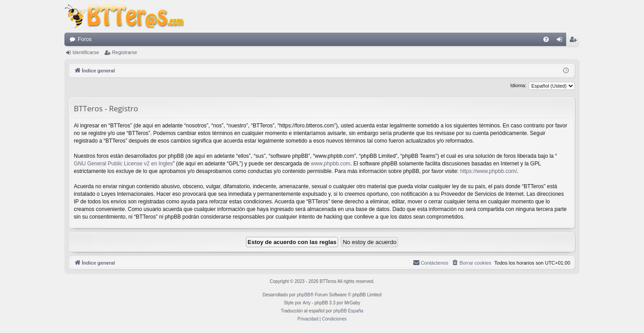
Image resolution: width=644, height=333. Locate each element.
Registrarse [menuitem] (575, 41)
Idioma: (518, 85)
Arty (307, 303)
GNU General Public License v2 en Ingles (123, 164)
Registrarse (124, 52)
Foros (85, 39)
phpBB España (348, 311)
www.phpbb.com (330, 164)
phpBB (304, 295)
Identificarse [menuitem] (561, 41)
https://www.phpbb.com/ (489, 171)
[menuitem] (546, 39)
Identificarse (86, 52)
